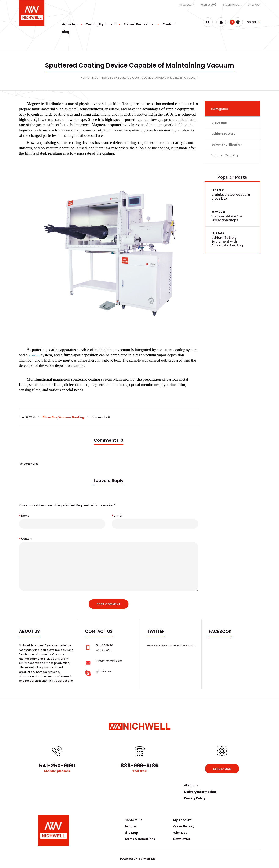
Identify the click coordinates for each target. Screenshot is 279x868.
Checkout (254, 5)
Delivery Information (200, 792)
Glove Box (108, 78)
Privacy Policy (195, 798)
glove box (34, 355)
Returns (130, 826)
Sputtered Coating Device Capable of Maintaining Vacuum (158, 78)
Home (85, 78)
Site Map (131, 833)
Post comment (109, 604)
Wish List (180, 833)
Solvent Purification (227, 145)
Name (25, 516)
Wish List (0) (208, 5)
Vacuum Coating (71, 417)
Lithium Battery (223, 134)
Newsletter (182, 839)
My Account (187, 5)
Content (27, 539)
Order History (184, 826)
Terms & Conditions (140, 839)
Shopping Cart (232, 5)
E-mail (118, 516)
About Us (191, 785)
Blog (95, 78)
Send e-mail (222, 769)
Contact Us (133, 820)
